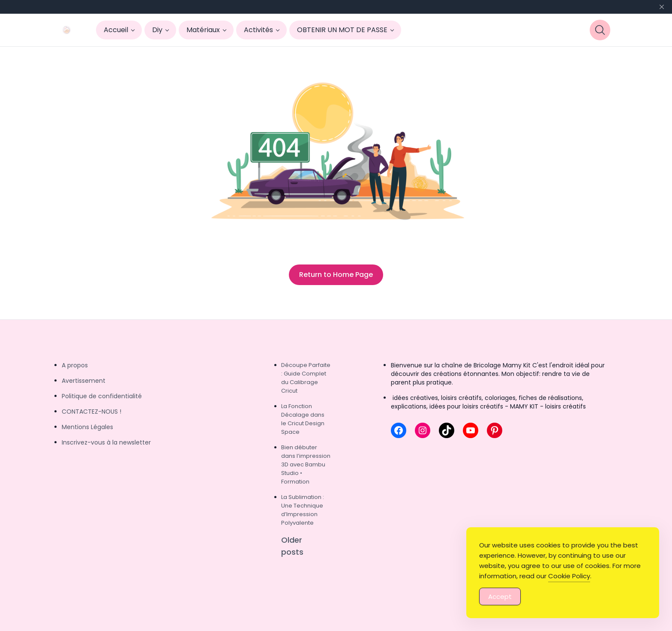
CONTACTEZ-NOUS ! (91, 412)
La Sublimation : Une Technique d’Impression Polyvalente (303, 510)
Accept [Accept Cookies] (500, 597)
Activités (258, 30)
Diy (157, 30)
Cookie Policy (569, 576)
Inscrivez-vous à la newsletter (106, 442)
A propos (75, 365)
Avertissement (84, 381)
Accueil (116, 30)
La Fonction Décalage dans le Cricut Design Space (303, 419)
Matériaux (203, 30)
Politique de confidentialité (102, 396)
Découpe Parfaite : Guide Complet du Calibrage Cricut (306, 378)
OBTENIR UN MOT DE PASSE (342, 30)
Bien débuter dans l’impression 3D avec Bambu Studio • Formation (306, 464)
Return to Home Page (336, 275)
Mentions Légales (87, 427)
